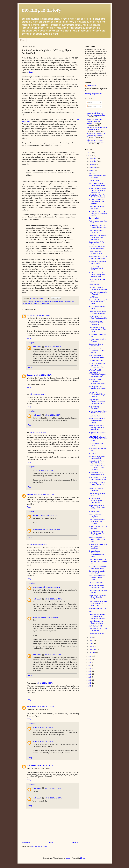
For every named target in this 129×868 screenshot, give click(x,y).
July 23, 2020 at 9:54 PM (49, 515)
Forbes (30, 315)
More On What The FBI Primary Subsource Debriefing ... (97, 427)
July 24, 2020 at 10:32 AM (44, 471)
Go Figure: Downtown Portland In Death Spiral (98, 288)
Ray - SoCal (31, 706)
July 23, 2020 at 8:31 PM (44, 375)
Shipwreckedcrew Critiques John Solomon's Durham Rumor (96, 554)
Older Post (75, 842)
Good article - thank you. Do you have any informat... (97, 135)
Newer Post (26, 842)
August (92, 170)
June (91, 638)
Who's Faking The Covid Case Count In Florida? (98, 478)
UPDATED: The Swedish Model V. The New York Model (98, 439)
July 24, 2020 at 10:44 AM (53, 599)
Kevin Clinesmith (61, 301)
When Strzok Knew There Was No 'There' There (98, 412)
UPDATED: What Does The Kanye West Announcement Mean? (98, 616)
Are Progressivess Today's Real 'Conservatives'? (98, 567)
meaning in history (42, 10)
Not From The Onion (96, 360)
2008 (90, 683)
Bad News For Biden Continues (96, 490)
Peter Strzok (38, 304)
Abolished (92, 453)
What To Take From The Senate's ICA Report (97, 196)
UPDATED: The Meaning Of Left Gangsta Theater (98, 597)
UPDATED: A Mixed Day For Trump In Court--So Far (98, 561)
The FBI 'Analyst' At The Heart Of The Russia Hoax (97, 540)
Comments (91, 106)
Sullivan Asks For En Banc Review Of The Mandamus (98, 546)
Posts (89, 103)
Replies (32, 343)
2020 (90, 156)
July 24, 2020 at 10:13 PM (53, 798)
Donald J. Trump (33, 301)
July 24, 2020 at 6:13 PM (45, 741)
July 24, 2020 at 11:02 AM (50, 617)
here (31, 72)
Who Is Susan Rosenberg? (94, 407)
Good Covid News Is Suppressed (96, 345)
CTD (34, 727)
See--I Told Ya (94, 284)
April (91, 643)
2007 (90, 686)
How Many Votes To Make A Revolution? (98, 293)
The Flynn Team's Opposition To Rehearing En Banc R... (98, 381)
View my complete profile (94, 94)
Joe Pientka (42, 301)
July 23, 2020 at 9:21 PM (38, 394)
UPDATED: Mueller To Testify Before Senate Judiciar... (97, 507)
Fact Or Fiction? (95, 181)
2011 (90, 674)
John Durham (51, 301)
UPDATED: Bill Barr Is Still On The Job (98, 630)
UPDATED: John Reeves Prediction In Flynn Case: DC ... (98, 237)
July (91, 173)
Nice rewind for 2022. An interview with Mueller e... (96, 141)
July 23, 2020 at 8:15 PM (53, 347)
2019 (90, 656)
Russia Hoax (46, 304)
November (93, 161)
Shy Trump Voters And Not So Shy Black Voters (98, 258)
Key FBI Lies (93, 297)
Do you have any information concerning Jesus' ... (97, 129)
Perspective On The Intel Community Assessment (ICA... (97, 365)
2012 (90, 671)
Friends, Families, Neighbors (95, 516)
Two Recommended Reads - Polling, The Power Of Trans (97, 275)
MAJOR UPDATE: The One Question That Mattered (97, 202)
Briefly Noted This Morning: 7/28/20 (96, 253)
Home (22, 40)
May (91, 640)
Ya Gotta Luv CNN (95, 626)
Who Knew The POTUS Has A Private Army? (97, 356)
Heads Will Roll (94, 416)
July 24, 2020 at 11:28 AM (45, 706)
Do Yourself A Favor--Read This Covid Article (98, 317)
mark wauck (37, 347)
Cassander (31, 375)
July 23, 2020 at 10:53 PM (51, 529)
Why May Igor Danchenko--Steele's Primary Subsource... (97, 401)
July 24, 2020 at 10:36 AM (51, 587)
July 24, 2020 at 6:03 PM (45, 727)
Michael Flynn (71, 301)
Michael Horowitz (28, 304)
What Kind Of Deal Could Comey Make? (98, 262)
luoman (68, 858)
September (93, 167)
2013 (90, 668)
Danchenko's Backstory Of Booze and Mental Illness (98, 302)
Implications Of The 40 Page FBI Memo (97, 462)
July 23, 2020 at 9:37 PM (46, 495)
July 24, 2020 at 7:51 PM (53, 788)
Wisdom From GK (95, 370)
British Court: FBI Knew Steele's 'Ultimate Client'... (97, 578)
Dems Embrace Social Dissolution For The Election (97, 351)
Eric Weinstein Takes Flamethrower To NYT (97, 473)
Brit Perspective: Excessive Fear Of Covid (96, 268)
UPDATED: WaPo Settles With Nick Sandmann (98, 312)
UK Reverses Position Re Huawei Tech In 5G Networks (98, 484)
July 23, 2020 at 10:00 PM (38, 545)
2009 (90, 680)
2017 (90, 662)
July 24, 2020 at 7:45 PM (45, 765)
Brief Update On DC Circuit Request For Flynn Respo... (97, 533)
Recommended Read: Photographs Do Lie (97, 586)
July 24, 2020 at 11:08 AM (53, 655)
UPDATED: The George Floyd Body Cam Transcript (97, 522)
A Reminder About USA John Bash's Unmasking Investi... (98, 213)
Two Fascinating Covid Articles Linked (97, 457)
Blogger (83, 858)
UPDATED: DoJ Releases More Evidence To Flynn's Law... (98, 604)
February (93, 649)
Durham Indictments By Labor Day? (97, 572)
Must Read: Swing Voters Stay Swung (98, 177)
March (92, 646)
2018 (90, 659)
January (92, 652)
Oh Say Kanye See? (96, 583)
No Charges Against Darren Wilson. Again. (97, 185)
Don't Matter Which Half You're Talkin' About (97, 248)
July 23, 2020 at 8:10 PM (41, 315)
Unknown (36, 515)
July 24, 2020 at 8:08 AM (45, 683)
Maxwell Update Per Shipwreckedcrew (96, 622)
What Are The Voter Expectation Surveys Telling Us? (97, 395)
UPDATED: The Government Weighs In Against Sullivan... (98, 375)
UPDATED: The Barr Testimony (96, 232)
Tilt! (90, 612)
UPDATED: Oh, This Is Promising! (97, 207)
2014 (90, 665)
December (93, 158)
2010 (90, 677)
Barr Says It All (94, 218)
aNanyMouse (32, 495)
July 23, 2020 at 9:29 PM (38, 433)
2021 (90, 153)
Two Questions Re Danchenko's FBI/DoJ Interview (97, 388)
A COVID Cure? (94, 512)
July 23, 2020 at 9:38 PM (53, 415)
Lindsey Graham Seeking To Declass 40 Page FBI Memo (98, 468)
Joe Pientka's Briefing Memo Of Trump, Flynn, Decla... (98, 330)
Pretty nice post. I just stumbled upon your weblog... (95, 121)
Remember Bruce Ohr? (97, 634)
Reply (29, 338)
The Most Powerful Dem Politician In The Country (97, 421)
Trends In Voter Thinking (97, 608)
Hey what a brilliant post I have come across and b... (96, 114)
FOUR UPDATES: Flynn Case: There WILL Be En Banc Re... (97, 190)
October (92, 164)
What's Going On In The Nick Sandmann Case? (98, 227)
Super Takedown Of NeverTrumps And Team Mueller (96, 500)
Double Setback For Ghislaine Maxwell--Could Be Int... (97, 323)
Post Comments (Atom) (39, 846)
